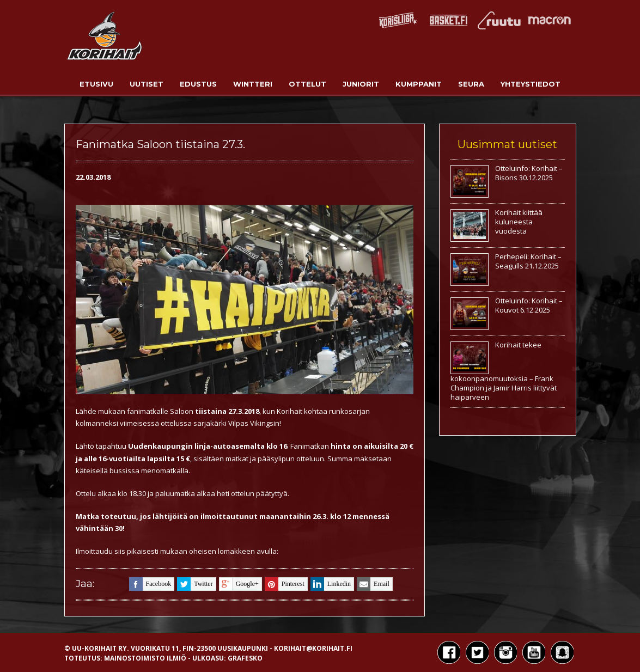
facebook (150, 584)
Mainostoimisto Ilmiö (145, 658)
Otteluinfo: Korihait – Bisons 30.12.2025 (529, 173)
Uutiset (147, 84)
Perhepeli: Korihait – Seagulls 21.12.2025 (528, 261)
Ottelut (307, 84)
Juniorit (361, 84)
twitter (195, 584)
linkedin (331, 584)
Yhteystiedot (531, 84)
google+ (239, 584)
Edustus (198, 84)
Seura (471, 84)
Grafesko (245, 658)
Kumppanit (419, 84)
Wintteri (253, 84)
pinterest (285, 584)
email (373, 584)
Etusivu (96, 84)
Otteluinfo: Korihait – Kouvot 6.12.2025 (529, 305)
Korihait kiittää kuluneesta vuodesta (519, 222)
